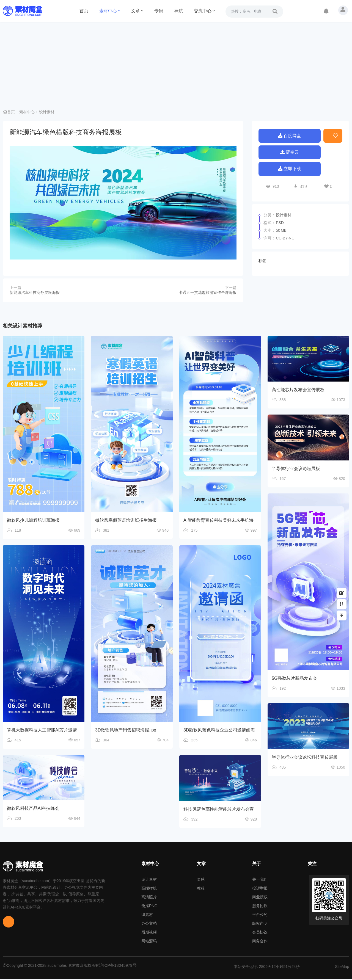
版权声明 (260, 924)
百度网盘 (290, 135)
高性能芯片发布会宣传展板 (298, 390)
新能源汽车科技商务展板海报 (35, 292)
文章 (137, 11)
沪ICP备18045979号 (117, 966)
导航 (178, 11)
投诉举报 (260, 889)
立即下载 (290, 170)
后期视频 (149, 933)
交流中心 (204, 11)
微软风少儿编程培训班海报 (33, 520)
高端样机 (149, 889)
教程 (201, 889)
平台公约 (260, 915)
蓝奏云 (290, 153)
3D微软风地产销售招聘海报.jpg (126, 731)
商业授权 (260, 898)
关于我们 (260, 880)
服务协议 (260, 907)
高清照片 (149, 898)
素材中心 (110, 11)
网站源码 (149, 942)
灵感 (201, 880)
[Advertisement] (176, 63)
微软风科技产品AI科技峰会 (33, 809)
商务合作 (260, 942)
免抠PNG (149, 907)
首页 (84, 11)
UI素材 (147, 915)
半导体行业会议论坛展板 (296, 469)
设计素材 (47, 113)
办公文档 (149, 924)
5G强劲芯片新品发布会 (294, 679)
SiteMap (342, 967)
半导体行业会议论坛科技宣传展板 (305, 759)
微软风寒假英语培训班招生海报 (126, 520)
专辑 (159, 11)
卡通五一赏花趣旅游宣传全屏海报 (208, 292)
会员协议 (260, 933)
